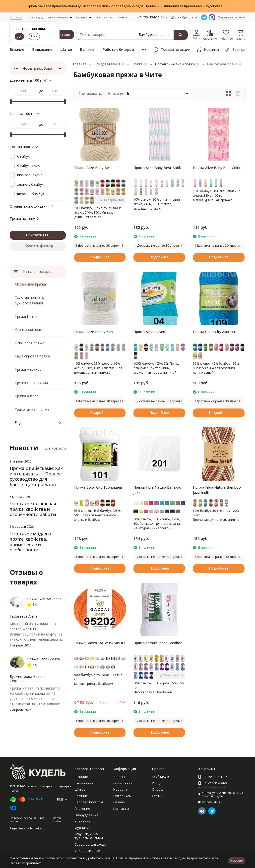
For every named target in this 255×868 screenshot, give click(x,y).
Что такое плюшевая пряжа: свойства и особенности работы (33, 509)
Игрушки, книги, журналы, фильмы (89, 836)
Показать (34, 235)
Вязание (17, 49)
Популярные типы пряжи (175, 64)
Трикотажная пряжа (32, 409)
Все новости (55, 448)
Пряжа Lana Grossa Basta (49, 659)
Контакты (121, 809)
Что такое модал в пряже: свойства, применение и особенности (30, 542)
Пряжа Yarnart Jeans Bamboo (158, 643)
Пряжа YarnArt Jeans (44, 599)
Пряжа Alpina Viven (149, 332)
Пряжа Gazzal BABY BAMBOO (99, 643)
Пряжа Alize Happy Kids (94, 332)
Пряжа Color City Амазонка (216, 332)
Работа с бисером (118, 49)
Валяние (87, 49)
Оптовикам (104, 17)
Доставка (121, 777)
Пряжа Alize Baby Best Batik (157, 168)
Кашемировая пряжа (32, 356)
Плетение (82, 809)
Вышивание (42, 49)
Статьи (158, 796)
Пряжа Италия (27, 316)
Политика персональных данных (27, 819)
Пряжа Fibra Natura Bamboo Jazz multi (217, 490)
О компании (123, 783)
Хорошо (237, 860)
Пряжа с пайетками (31, 383)
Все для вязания (107, 64)
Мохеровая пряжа (30, 284)
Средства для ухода (90, 844)
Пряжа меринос (28, 369)
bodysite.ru (38, 828)
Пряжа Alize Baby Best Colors (218, 168)
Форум (157, 783)
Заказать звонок (232, 17)
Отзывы (120, 802)
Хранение (82, 821)
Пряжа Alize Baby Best (93, 168)
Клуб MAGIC (161, 777)
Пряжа (138, 64)
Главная (80, 64)
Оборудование (87, 815)
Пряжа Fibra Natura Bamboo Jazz (157, 490)
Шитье (66, 49)
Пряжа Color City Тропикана (98, 487)
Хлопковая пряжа (30, 329)
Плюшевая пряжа (30, 343)
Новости (120, 789)
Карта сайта (57, 819)
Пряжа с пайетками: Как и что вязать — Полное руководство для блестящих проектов (36, 476)
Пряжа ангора (27, 396)
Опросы (158, 789)
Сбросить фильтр (38, 246)
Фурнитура (83, 828)
